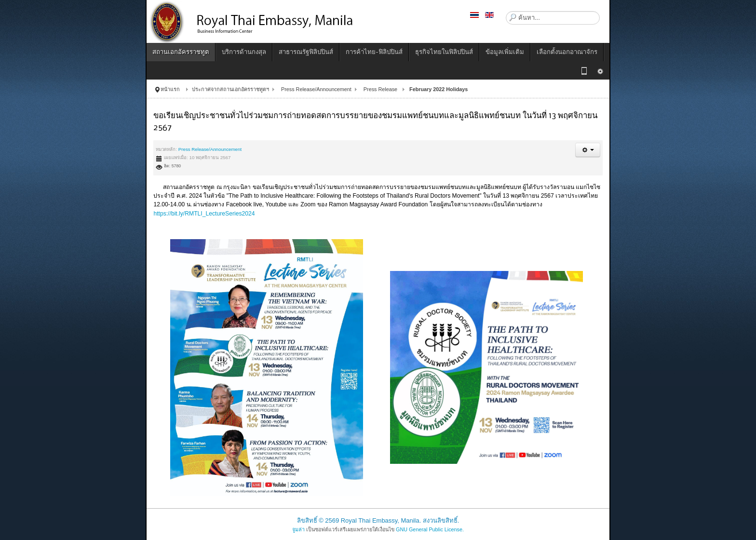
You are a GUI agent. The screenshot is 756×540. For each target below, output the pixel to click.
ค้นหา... (506, 11)
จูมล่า (298, 529)
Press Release (380, 89)
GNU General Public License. (430, 529)
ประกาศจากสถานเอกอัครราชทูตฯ (230, 89)
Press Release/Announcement (316, 89)
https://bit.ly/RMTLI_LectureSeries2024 (204, 214)
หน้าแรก (170, 89)
